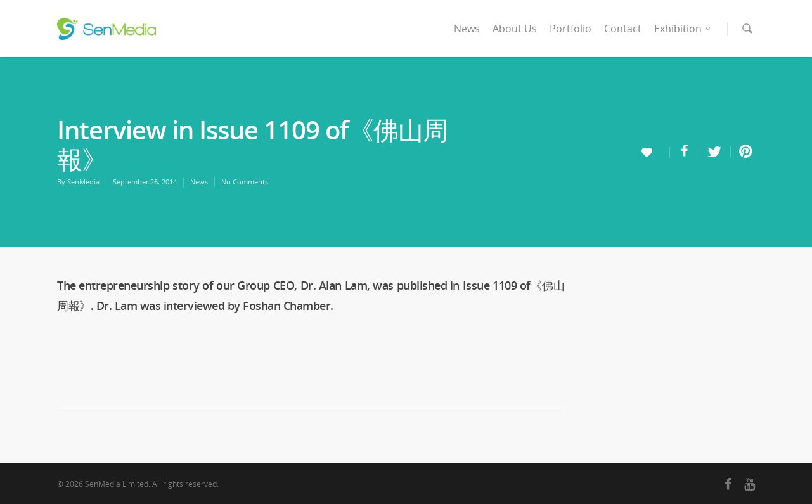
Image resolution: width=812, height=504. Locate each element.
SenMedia (83, 182)
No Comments (245, 182)
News (467, 29)
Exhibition (683, 29)
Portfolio (570, 29)
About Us (515, 29)
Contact (623, 29)
